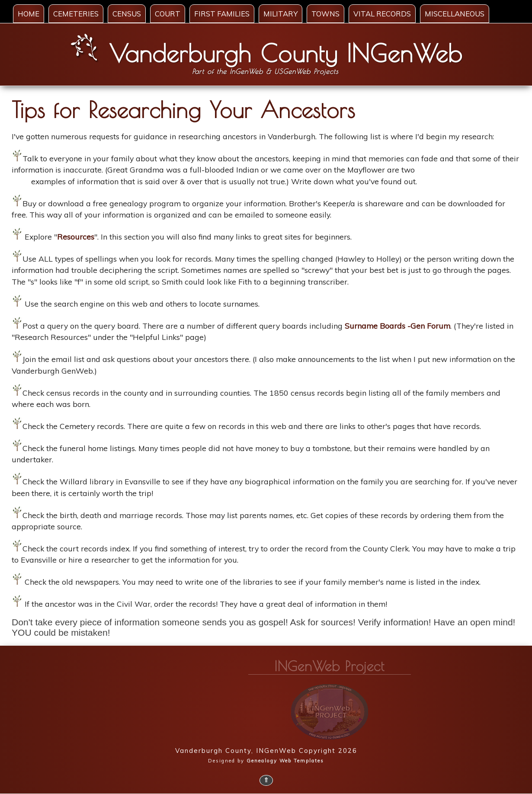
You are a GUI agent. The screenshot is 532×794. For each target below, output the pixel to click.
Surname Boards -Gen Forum (397, 326)
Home (29, 14)
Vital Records (382, 14)
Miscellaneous (455, 14)
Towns (325, 14)
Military (280, 14)
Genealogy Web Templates (285, 761)
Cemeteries (76, 14)
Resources (76, 237)
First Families (222, 14)
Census (127, 14)
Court (168, 14)
